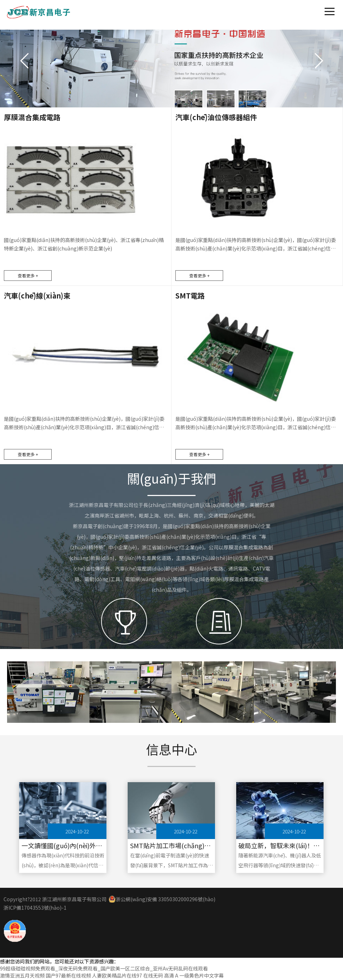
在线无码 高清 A (161, 976)
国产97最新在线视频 (68, 976)
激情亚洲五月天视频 (22, 976)
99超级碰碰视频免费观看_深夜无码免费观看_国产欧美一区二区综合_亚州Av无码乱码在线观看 (104, 969)
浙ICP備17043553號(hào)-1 (35, 909)
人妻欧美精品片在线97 (117, 976)
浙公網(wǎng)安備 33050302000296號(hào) (162, 900)
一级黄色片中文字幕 (202, 976)
